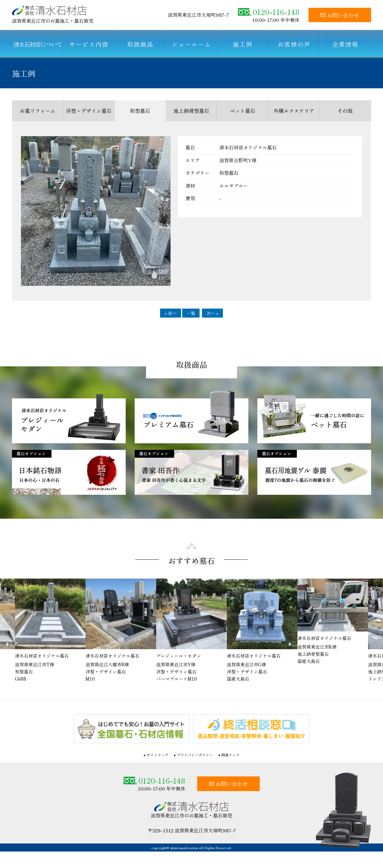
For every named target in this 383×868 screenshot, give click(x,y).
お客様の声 (294, 44)
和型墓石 (140, 111)
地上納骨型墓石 (191, 111)
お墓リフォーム (38, 111)
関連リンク (230, 757)
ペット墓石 (243, 111)
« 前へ (171, 313)
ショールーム (191, 44)
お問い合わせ (340, 15)
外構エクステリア (294, 111)
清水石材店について (38, 44)
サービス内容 (89, 44)
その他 (345, 111)
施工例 (243, 44)
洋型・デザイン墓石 (89, 111)
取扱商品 (140, 44)
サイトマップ (157, 757)
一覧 (191, 313)
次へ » (212, 313)
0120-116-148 (269, 12)
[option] (121, 633)
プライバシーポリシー (195, 757)
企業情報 (345, 44)
